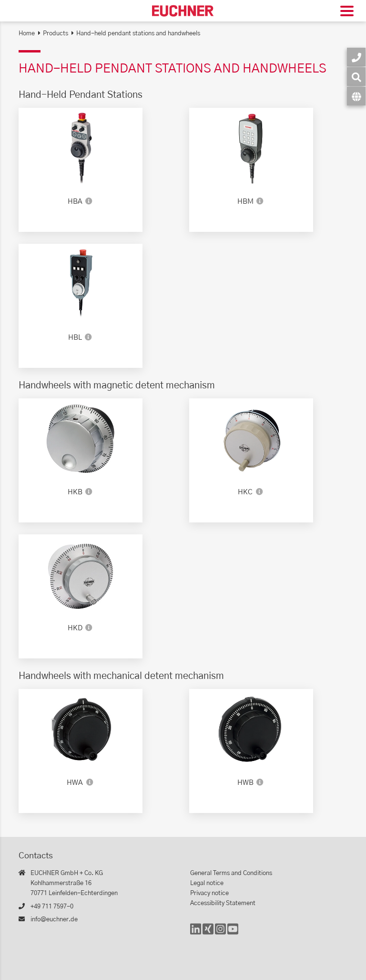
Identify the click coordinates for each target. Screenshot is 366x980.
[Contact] (356, 57)
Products (56, 34)
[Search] (356, 77)
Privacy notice (209, 893)
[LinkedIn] (196, 933)
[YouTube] (233, 933)
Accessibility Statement (223, 903)
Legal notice (207, 883)
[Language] (356, 96)
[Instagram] (220, 933)
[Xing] (208, 933)
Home (27, 34)
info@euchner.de (54, 920)
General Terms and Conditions (231, 873)
